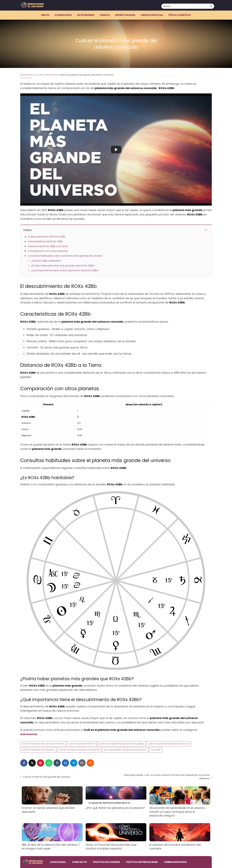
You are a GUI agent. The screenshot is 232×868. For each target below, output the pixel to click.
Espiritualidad (125, 15)
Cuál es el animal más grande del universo (46, 777)
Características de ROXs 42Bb (45, 241)
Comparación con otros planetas (48, 251)
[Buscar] (211, 6)
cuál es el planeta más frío (82, 744)
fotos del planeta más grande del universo (125, 750)
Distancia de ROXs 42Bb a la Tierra (48, 246)
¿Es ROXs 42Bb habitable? (46, 261)
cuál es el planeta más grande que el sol (169, 744)
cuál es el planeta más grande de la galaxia (122, 744)
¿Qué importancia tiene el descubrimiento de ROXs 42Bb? (65, 270)
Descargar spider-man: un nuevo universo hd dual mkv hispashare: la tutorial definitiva (167, 777)
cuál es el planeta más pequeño (38, 750)
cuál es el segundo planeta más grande (79, 750)
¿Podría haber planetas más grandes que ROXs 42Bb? (63, 266)
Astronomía (86, 15)
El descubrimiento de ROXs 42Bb (47, 237)
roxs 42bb (156, 750)
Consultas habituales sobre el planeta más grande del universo (65, 256)
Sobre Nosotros (175, 862)
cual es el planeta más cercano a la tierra (43, 744)
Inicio (45, 15)
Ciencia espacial (152, 15)
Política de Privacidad (142, 862)
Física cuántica (180, 15)
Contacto (79, 862)
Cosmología (63, 15)
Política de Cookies (107, 862)
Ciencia (105, 15)
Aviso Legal (58, 862)
